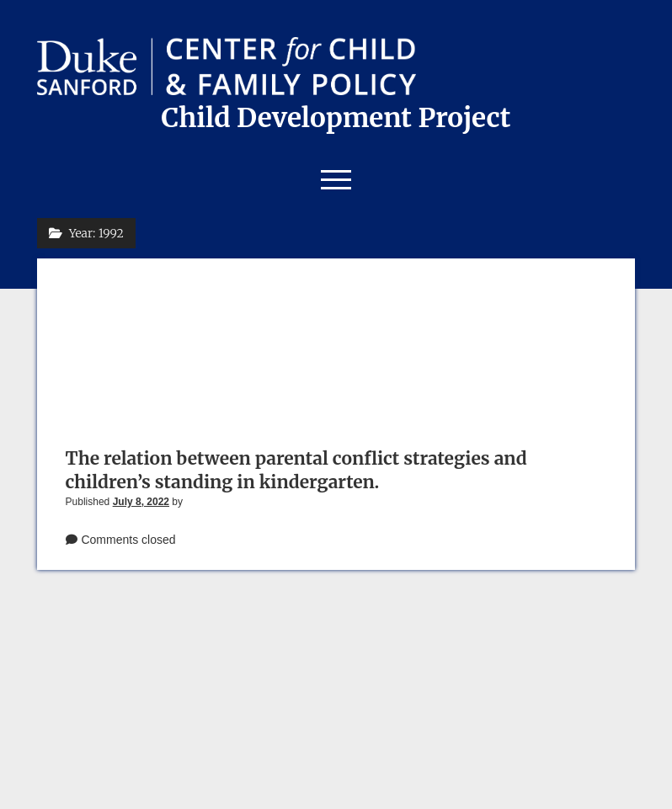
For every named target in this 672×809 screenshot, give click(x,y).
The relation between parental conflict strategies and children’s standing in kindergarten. (296, 470)
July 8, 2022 (141, 502)
